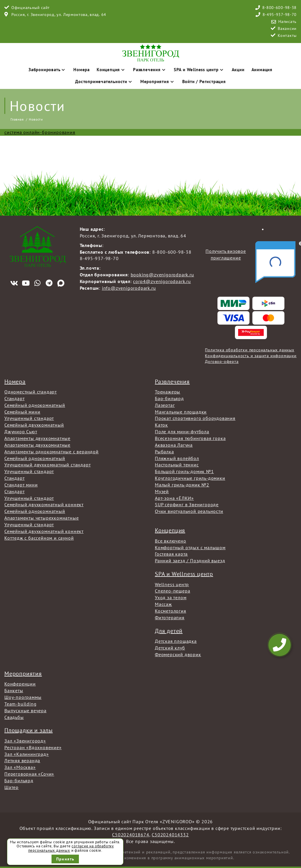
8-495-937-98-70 (280, 15)
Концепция (111, 70)
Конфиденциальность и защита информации (251, 356)
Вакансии (287, 28)
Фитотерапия (170, 618)
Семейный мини (22, 412)
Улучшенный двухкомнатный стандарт (47, 465)
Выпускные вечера (25, 710)
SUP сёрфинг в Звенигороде (187, 504)
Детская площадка (176, 641)
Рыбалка (164, 452)
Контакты (287, 35)
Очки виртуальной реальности (189, 511)
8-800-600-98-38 (280, 8)
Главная (17, 119)
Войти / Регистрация (204, 82)
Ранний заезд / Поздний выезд (190, 561)
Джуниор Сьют (21, 432)
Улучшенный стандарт (29, 418)
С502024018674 (131, 835)
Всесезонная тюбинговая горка (190, 438)
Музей (162, 491)
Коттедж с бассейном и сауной (39, 538)
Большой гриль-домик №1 (184, 471)
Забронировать (47, 70)
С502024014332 (170, 835)
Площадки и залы (29, 730)
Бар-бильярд (169, 398)
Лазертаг (165, 405)
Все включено (171, 541)
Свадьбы (14, 717)
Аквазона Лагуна (174, 445)
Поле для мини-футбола (182, 432)
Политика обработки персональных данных (249, 350)
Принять (65, 859)
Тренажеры (168, 392)
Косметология (171, 611)
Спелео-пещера (172, 591)
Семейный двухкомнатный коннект (44, 504)
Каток (161, 425)
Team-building (20, 704)
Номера (82, 70)
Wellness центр (172, 584)
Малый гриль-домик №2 (182, 485)
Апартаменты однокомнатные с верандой (52, 452)
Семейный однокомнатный (35, 405)
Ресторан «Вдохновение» (33, 747)
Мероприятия (158, 82)
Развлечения (150, 70)
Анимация (262, 70)
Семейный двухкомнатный (34, 425)
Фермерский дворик (178, 654)
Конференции (20, 684)
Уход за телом (171, 597)
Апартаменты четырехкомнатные (41, 518)
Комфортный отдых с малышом (190, 547)
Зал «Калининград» (27, 754)
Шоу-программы (23, 697)
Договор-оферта (222, 361)
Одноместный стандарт (31, 392)
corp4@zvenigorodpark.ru (162, 281)
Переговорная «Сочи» (29, 774)
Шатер (11, 787)
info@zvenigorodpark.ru (129, 288)
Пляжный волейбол (177, 458)
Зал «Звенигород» (25, 741)
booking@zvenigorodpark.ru (162, 275)
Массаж (163, 604)
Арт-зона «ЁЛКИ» (174, 498)
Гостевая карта (171, 554)
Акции (238, 70)
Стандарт (14, 398)
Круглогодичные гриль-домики (190, 478)
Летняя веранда (22, 760)
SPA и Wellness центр (199, 70)
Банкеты (14, 690)
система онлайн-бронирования (40, 132)
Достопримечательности (104, 82)
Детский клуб (170, 648)
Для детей (169, 631)
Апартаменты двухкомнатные (37, 438)
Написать (287, 22)
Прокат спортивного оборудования (195, 418)
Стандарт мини (21, 485)
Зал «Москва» (20, 767)
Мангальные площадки (181, 412)
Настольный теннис (177, 465)
